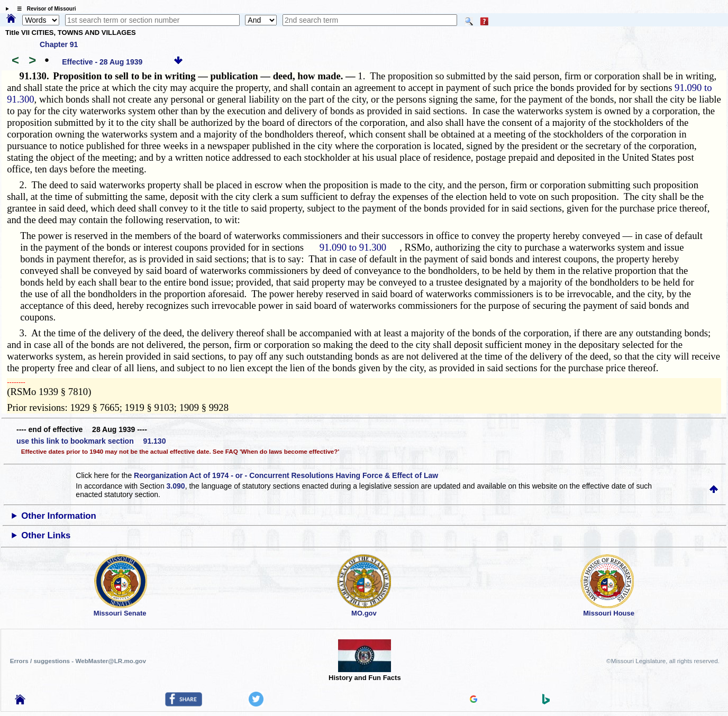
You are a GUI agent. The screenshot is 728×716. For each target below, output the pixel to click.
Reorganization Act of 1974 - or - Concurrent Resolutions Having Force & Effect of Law (286, 475)
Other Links (46, 535)
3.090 (176, 486)
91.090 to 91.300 (353, 247)
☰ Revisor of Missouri (44, 9)
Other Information (59, 516)
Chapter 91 (59, 44)
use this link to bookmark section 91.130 (91, 441)
